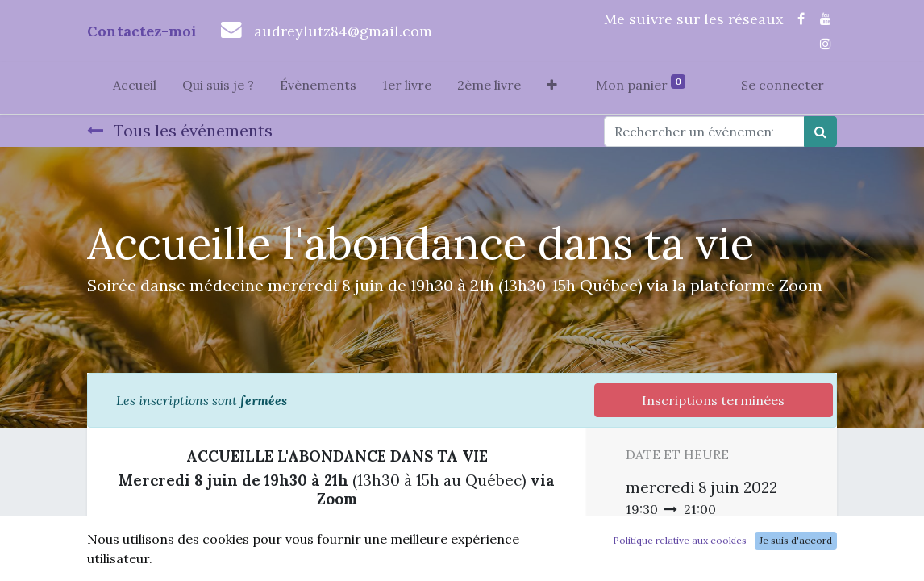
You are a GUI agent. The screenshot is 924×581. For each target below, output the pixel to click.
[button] (552, 88)
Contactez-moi (142, 31)
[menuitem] (135, 88)
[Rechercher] (820, 132)
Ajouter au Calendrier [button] (711, 571)
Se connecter (782, 85)
